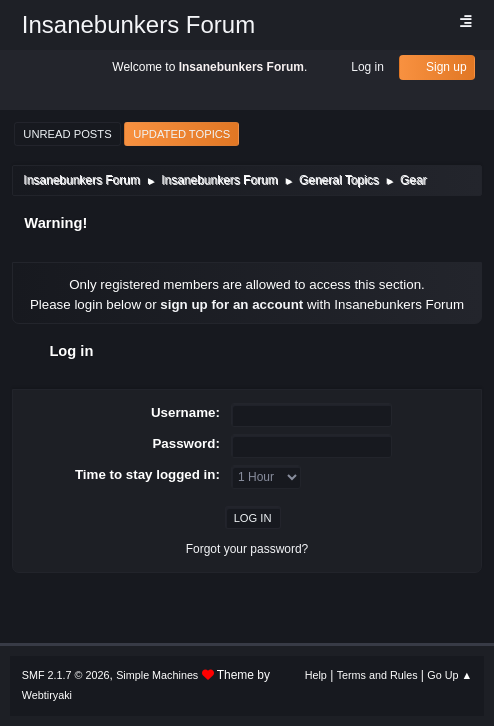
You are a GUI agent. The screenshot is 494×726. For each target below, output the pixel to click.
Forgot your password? (247, 549)
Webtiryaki (47, 695)
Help (316, 675)
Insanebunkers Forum (138, 24)
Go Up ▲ (449, 675)
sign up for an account (231, 304)
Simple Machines (157, 675)
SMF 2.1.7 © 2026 (66, 675)
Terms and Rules (377, 675)
